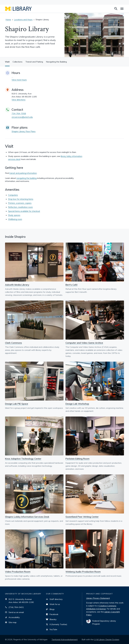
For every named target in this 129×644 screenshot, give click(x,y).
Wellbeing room (15, 219)
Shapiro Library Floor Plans (24, 131)
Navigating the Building (56, 62)
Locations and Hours (23, 20)
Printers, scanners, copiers (20, 203)
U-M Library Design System (107, 639)
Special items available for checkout (24, 211)
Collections (18, 62)
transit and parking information (23, 173)
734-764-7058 (19, 113)
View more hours (19, 80)
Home (8, 20)
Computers (13, 195)
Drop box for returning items (21, 199)
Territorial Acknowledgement (65, 639)
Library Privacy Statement (98, 598)
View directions (19, 100)
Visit (7, 62)
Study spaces (14, 215)
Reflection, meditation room (20, 207)
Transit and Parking (34, 62)
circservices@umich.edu (22, 117)
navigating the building (26, 178)
